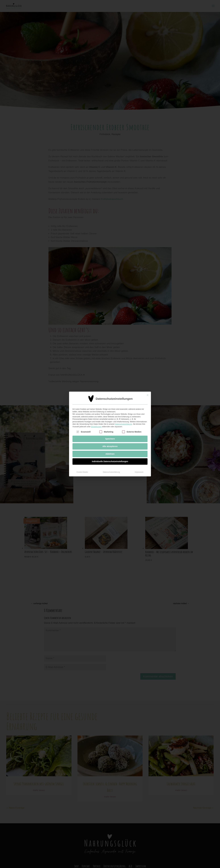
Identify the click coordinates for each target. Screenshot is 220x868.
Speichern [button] (110, 439)
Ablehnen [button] (110, 454)
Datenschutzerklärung (124, 424)
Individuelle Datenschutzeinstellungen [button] (110, 461)
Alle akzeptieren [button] (110, 446)
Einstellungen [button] (96, 427)
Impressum (139, 472)
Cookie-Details (82, 472)
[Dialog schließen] (148, 395)
